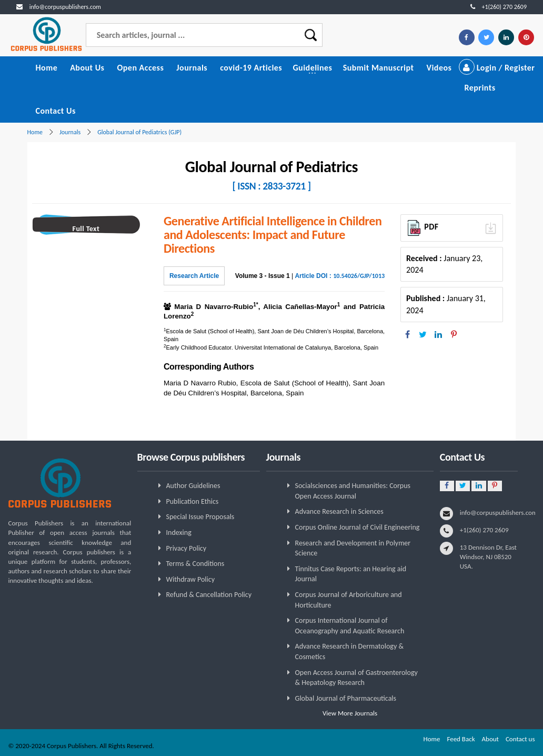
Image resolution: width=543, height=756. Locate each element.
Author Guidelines (193, 486)
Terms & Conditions (195, 564)
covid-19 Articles (251, 68)
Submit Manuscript (379, 68)
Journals (192, 68)
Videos (439, 68)
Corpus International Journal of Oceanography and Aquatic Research (350, 626)
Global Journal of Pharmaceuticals (346, 698)
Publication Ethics (193, 501)
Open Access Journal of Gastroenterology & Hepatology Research (356, 678)
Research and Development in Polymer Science (353, 548)
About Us (87, 68)
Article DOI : (340, 276)
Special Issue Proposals (200, 517)
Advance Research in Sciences (339, 511)
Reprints (480, 88)
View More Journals (350, 713)
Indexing (179, 533)
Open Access (140, 68)
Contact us (520, 739)
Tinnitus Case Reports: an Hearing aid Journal (351, 574)
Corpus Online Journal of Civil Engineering (358, 527)
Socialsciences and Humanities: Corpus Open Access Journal (353, 491)
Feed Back (461, 739)
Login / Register (497, 68)
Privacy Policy (187, 548)
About (490, 739)
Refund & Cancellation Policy (209, 595)
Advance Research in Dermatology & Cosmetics (349, 651)
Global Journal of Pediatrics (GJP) (139, 132)
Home (46, 68)
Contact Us (55, 111)
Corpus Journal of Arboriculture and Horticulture (349, 600)
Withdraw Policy (190, 579)
